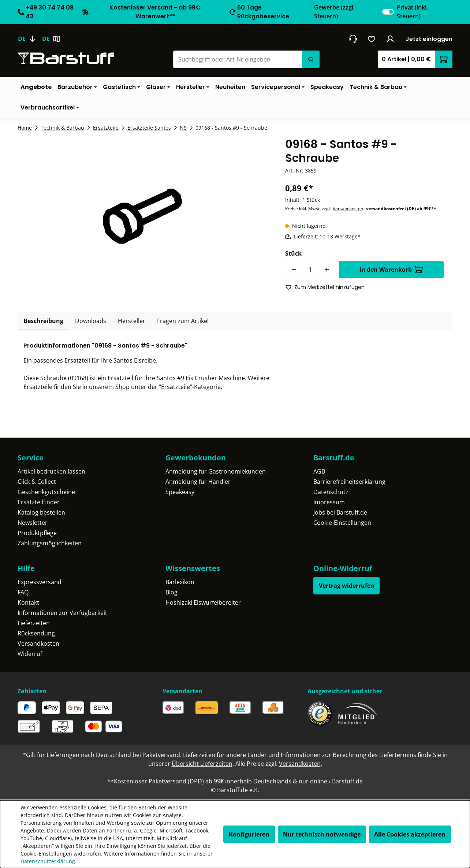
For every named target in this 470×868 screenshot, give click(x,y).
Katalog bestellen (41, 512)
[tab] (43, 321)
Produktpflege (37, 533)
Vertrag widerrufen (347, 586)
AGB (319, 471)
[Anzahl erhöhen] (327, 270)
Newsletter (33, 523)
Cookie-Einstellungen (342, 523)
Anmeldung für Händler (198, 482)
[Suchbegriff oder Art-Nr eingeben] (238, 59)
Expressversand (40, 582)
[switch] (388, 12)
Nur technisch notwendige (322, 834)
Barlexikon (180, 582)
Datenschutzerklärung (48, 861)
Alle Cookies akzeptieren (410, 834)
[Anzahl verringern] (294, 270)
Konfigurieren (249, 834)
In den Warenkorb (391, 270)
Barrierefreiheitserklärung (349, 482)
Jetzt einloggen (429, 39)
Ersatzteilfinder (39, 502)
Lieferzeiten (34, 623)
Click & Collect (37, 482)
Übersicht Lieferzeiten (202, 764)
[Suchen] (311, 59)
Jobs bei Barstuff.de (340, 512)
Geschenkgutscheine (46, 492)
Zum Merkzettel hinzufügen (325, 287)
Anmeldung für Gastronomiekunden (216, 471)
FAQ (23, 592)
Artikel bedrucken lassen (51, 471)
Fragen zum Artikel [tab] (183, 321)
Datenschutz (331, 492)
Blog (171, 592)
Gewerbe (334, 12)
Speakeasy (180, 492)
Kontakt (28, 602)
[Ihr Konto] (390, 39)
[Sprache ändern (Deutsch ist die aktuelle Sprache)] (30, 39)
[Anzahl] (310, 270)
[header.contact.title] (353, 39)
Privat (412, 12)
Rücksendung (36, 633)
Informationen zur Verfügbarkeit (62, 613)
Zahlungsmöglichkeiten (50, 543)
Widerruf (30, 654)
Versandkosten (348, 209)
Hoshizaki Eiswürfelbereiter (203, 602)
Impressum (329, 502)
